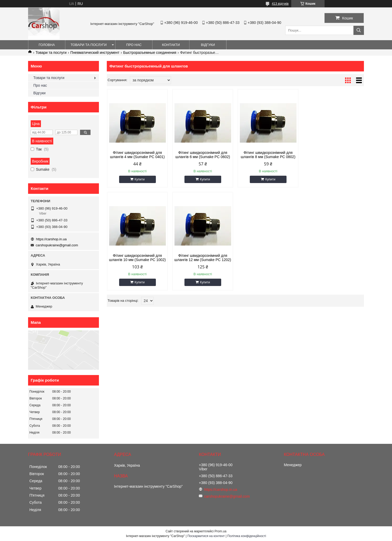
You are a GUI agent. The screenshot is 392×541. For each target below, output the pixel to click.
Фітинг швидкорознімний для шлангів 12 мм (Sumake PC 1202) (137, 258)
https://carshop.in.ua (51, 239)
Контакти (171, 45)
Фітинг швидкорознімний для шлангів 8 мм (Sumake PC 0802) (268, 155)
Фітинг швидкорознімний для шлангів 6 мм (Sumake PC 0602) (203, 155)
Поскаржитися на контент (206, 536)
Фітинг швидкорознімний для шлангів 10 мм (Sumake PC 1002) (333, 155)
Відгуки (208, 45)
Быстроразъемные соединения (150, 53)
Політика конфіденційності (247, 536)
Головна (47, 45)
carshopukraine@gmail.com (57, 245)
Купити (140, 179)
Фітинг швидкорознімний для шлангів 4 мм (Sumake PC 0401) (137, 155)
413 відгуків (280, 4)
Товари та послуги (89, 45)
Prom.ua (221, 531)
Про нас (134, 45)
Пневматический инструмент (95, 53)
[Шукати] (359, 30)
